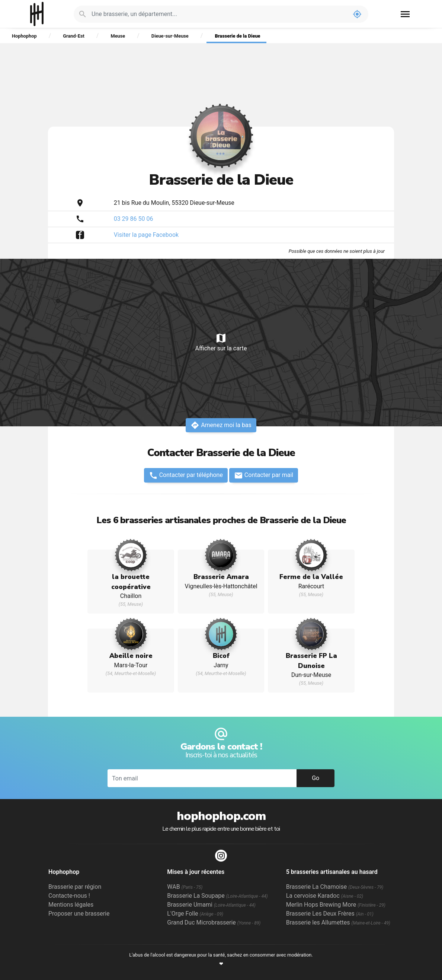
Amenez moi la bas (221, 425)
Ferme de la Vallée (311, 577)
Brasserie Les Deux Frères (330, 914)
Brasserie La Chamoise (335, 887)
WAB (185, 887)
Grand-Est (74, 36)
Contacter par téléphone (186, 475)
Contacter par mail (264, 475)
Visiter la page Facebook (146, 235)
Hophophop (37, 14)
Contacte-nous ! (69, 896)
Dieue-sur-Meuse (170, 36)
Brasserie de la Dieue (237, 36)
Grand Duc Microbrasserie (214, 922)
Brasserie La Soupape (217, 896)
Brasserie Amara (221, 577)
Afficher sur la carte (221, 342)
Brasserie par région (75, 887)
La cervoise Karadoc (325, 896)
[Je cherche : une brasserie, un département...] (219, 14)
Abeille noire (131, 656)
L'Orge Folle (195, 914)
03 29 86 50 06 (134, 219)
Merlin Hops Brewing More (336, 905)
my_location (357, 14)
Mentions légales (71, 905)
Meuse (118, 36)
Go (316, 778)
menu (405, 14)
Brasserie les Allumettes (338, 922)
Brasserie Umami (211, 905)
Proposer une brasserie (79, 914)
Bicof (221, 656)
